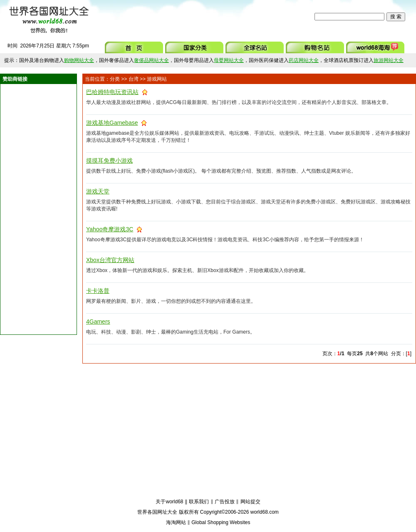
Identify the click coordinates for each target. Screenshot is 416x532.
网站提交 (250, 502)
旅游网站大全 (389, 60)
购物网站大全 (79, 60)
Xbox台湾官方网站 (110, 260)
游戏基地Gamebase (112, 123)
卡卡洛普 (98, 291)
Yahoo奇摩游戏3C (110, 229)
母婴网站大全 (229, 60)
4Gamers (98, 322)
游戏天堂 (98, 191)
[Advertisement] (203, 17)
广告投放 (225, 502)
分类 (115, 79)
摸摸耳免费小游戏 (109, 161)
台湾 (134, 79)
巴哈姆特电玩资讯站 (112, 92)
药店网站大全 (304, 60)
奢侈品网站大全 (151, 60)
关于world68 (169, 502)
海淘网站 (176, 522)
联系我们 (199, 502)
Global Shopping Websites (221, 522)
